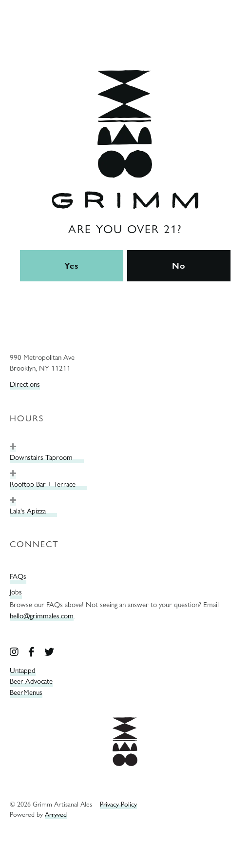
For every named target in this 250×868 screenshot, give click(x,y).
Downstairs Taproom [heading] (41, 457)
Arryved (56, 814)
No (179, 266)
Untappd (23, 671)
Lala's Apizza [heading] (28, 511)
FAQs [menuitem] (18, 576)
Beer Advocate (31, 681)
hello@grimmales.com (42, 616)
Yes (72, 266)
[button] (13, 447)
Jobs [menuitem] (16, 592)
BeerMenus (26, 692)
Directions (25, 384)
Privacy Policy (118, 804)
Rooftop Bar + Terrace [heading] (43, 484)
